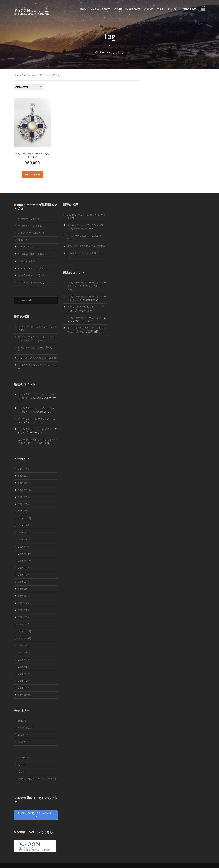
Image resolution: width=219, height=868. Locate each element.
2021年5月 (24, 504)
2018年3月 (24, 674)
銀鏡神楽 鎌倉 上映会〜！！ (35, 254)
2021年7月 (24, 497)
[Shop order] (28, 87)
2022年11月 (25, 490)
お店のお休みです (28, 261)
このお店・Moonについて (127, 9)
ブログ (160, 9)
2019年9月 (24, 568)
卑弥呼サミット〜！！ (30, 219)
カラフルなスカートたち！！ (34, 282)
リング (22, 772)
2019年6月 (24, 589)
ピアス (22, 765)
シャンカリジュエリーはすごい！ (36, 429)
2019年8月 (24, 575)
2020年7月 (24, 533)
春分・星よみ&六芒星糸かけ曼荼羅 (37, 358)
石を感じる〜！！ (28, 247)
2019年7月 (24, 582)
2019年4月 (24, 603)
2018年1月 (24, 688)
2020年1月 (24, 547)
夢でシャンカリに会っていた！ (35, 419)
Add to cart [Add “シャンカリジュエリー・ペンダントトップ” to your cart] (32, 175)
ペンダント (24, 758)
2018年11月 (25, 631)
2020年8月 (24, 525)
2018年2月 (24, 681)
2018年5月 (24, 667)
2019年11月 (25, 561)
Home (83, 9)
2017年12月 (25, 695)
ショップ (172, 9)
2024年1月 (24, 469)
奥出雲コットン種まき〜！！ (34, 226)
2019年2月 (24, 617)
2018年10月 (25, 639)
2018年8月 (24, 653)
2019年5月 (24, 596)
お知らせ (149, 9)
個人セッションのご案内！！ (34, 268)
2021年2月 (24, 511)
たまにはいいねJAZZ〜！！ (33, 233)
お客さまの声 (189, 9)
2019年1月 (24, 624)
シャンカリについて (100, 9)
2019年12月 (25, 554)
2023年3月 (24, 476)
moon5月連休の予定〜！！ (33, 275)
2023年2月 (24, 483)
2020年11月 (25, 518)
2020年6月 (24, 540)
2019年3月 (24, 610)
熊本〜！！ (24, 240)
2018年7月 (24, 660)
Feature (22, 721)
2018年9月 (24, 646)
